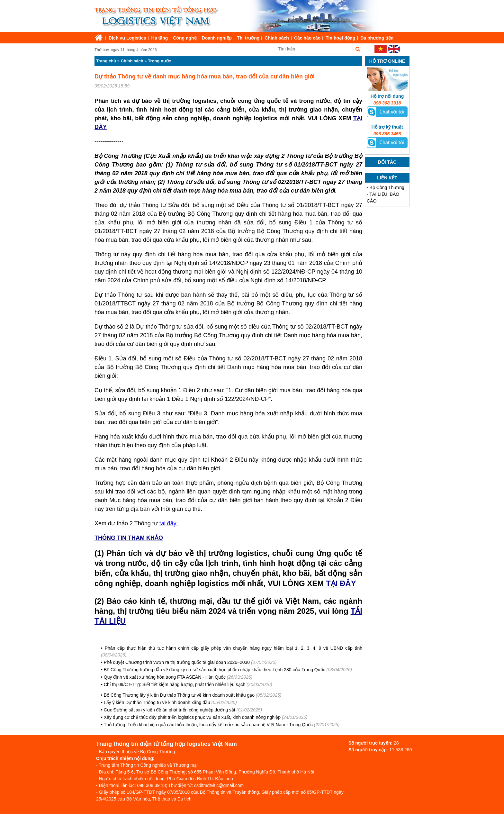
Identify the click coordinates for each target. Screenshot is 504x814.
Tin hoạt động (340, 38)
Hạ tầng (159, 38)
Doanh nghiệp (217, 38)
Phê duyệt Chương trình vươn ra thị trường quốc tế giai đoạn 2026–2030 (177, 662)
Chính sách (277, 38)
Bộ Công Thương (387, 187)
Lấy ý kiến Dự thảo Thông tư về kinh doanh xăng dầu (157, 702)
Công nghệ (185, 38)
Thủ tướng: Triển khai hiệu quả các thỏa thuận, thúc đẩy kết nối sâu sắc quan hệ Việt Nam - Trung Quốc (208, 725)
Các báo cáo (307, 38)
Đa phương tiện (377, 38)
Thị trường (248, 38)
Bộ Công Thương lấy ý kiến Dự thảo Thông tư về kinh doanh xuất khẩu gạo (179, 695)
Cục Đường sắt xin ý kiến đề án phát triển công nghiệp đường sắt (170, 710)
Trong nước (159, 61)
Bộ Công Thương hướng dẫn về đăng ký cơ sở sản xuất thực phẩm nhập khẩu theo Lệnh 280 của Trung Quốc (215, 670)
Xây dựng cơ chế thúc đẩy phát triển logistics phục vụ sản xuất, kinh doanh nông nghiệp (192, 717)
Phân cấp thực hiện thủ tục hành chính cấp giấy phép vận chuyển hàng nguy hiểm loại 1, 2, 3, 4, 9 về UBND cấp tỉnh (234, 648)
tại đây (168, 523)
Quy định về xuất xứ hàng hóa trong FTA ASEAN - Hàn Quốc (165, 677)
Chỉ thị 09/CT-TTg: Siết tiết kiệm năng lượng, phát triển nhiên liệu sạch (175, 684)
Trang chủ (106, 61)
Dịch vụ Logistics (127, 38)
